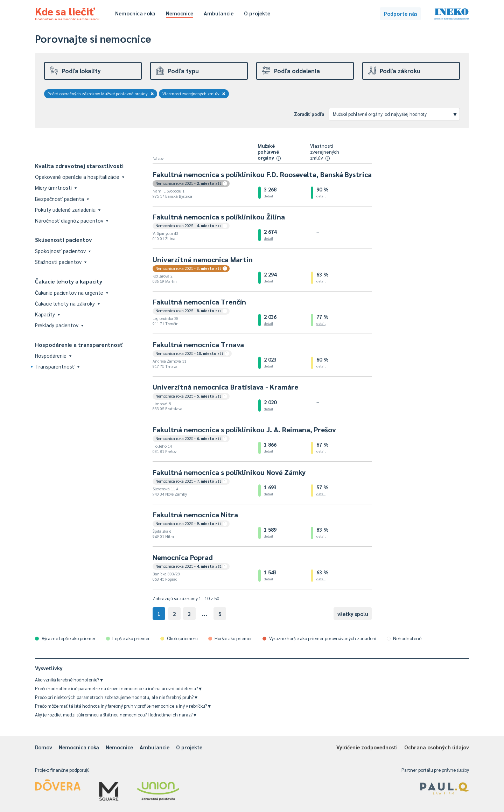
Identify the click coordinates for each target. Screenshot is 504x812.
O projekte (257, 13)
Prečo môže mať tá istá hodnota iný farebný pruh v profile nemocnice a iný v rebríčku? (123, 706)
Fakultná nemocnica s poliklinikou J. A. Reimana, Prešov (244, 429)
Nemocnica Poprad (183, 557)
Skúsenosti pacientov (64, 240)
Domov (44, 747)
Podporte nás (401, 13)
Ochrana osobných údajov (437, 747)
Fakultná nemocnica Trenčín (199, 302)
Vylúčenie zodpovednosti (367, 747)
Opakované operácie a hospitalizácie (80, 177)
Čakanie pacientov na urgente (72, 292)
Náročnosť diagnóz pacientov (72, 220)
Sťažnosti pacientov (61, 262)
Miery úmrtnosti (56, 187)
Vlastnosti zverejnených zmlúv (194, 93)
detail (268, 196)
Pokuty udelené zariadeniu (68, 209)
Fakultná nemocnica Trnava (198, 344)
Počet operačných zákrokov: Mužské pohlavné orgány (101, 93)
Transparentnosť (57, 366)
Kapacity (47, 314)
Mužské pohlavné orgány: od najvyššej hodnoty (395, 114)
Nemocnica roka (135, 13)
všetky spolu (353, 614)
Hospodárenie (53, 355)
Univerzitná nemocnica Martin (203, 259)
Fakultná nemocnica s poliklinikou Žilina (219, 217)
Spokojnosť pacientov (63, 251)
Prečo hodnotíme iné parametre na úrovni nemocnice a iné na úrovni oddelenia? (118, 688)
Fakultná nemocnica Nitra (195, 514)
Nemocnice (180, 13)
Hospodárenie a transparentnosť (79, 345)
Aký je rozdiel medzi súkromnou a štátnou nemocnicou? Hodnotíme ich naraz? (116, 715)
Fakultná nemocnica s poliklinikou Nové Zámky (229, 472)
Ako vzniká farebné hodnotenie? (69, 680)
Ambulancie (219, 13)
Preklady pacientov (59, 325)
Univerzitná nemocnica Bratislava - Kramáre (225, 387)
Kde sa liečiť (67, 13)
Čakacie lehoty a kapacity (69, 281)
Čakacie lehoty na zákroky (67, 303)
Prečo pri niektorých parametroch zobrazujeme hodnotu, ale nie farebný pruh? (116, 697)
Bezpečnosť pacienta (62, 199)
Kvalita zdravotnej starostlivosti (79, 166)
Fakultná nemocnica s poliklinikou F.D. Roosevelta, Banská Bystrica (262, 174)
